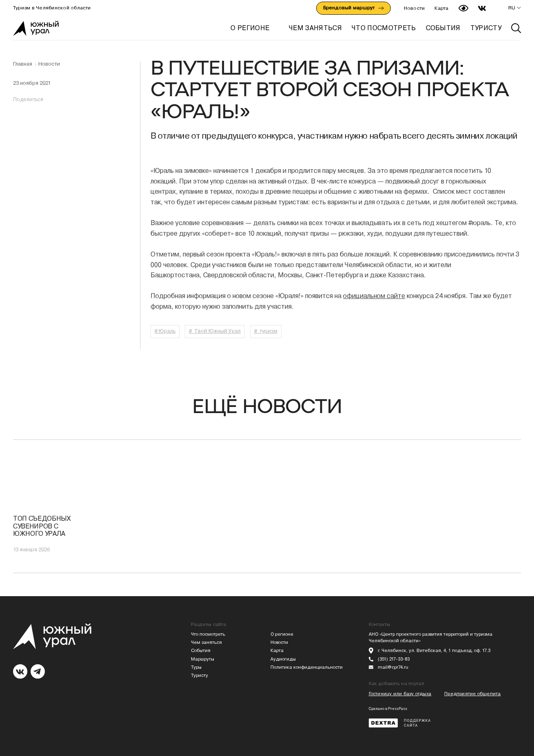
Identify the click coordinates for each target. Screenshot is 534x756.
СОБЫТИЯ (443, 28)
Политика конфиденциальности (307, 667)
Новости (414, 8)
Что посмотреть (208, 634)
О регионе (250, 28)
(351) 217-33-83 (394, 659)
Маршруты (203, 659)
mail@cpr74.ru (393, 667)
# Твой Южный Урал (215, 331)
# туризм (266, 331)
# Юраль (165, 331)
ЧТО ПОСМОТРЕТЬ (384, 28)
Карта (441, 8)
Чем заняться (206, 642)
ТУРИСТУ (486, 28)
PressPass (398, 709)
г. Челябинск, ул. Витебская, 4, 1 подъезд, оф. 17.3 (434, 651)
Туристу (199, 675)
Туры (196, 667)
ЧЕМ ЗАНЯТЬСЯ (315, 28)
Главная (23, 64)
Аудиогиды (283, 659)
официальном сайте (374, 296)
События (201, 651)
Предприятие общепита (472, 694)
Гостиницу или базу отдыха (400, 694)
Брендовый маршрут (353, 8)
